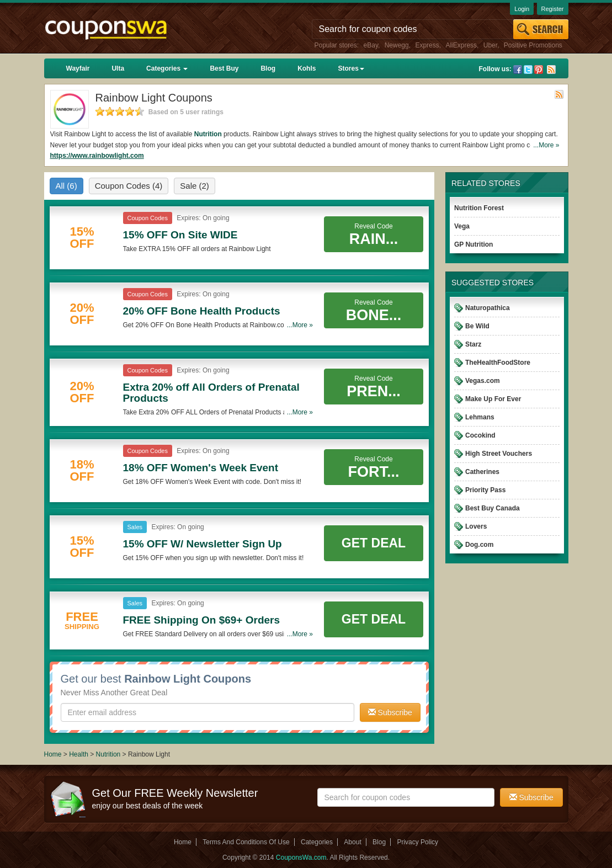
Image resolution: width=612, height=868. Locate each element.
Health (79, 754)
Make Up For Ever (493, 399)
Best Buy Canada (493, 508)
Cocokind (480, 435)
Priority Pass (485, 490)
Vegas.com (483, 381)
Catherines (482, 472)
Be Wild (477, 326)
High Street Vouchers (499, 454)
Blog (268, 68)
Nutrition (208, 134)
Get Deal (374, 543)
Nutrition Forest (479, 208)
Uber (490, 45)
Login (522, 9)
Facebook (518, 70)
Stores (351, 68)
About (352, 842)
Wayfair (78, 68)
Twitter (528, 70)
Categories (167, 68)
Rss (551, 70)
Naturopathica (488, 308)
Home (53, 754)
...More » (546, 145)
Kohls (307, 68)
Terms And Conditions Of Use (246, 842)
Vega (462, 226)
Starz (473, 344)
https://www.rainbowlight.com (97, 156)
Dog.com (479, 545)
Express (427, 45)
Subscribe (390, 712)
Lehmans (480, 417)
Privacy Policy (417, 842)
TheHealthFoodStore (498, 363)
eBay (371, 45)
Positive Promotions (533, 45)
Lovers (476, 526)
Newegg (397, 45)
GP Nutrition (473, 244)
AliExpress (461, 45)
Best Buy (224, 68)
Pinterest (539, 70)
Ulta (118, 68)
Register (553, 9)
